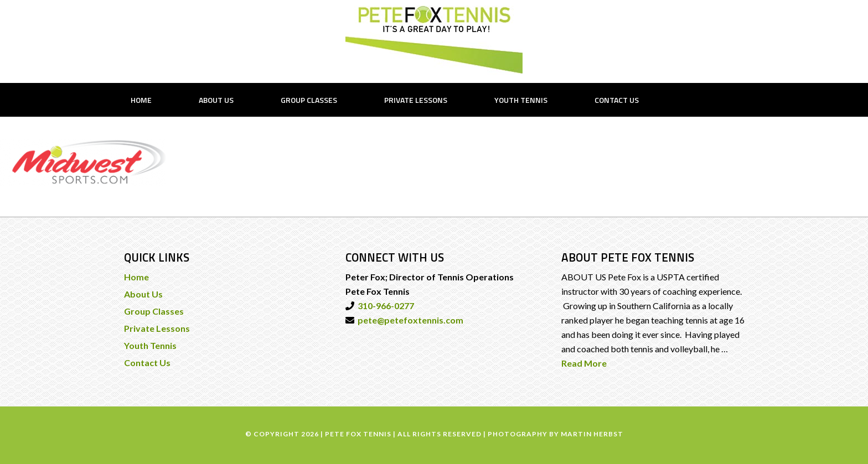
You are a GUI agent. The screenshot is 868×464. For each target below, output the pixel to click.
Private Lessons (157, 328)
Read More (584, 363)
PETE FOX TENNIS (434, 40)
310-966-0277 (384, 306)
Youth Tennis (150, 345)
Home (136, 277)
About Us (143, 294)
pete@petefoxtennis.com (409, 320)
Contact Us (147, 363)
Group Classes (154, 311)
